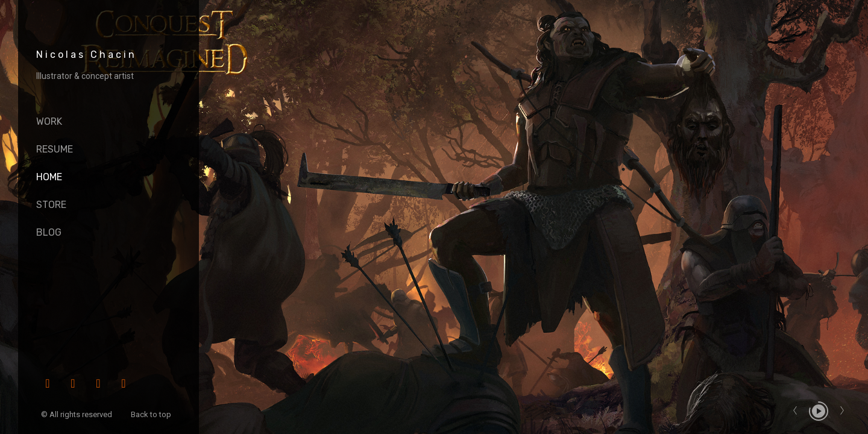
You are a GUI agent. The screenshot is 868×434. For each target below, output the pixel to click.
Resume (55, 149)
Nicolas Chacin (86, 55)
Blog (49, 232)
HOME (49, 177)
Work (49, 121)
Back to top (152, 414)
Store (51, 205)
